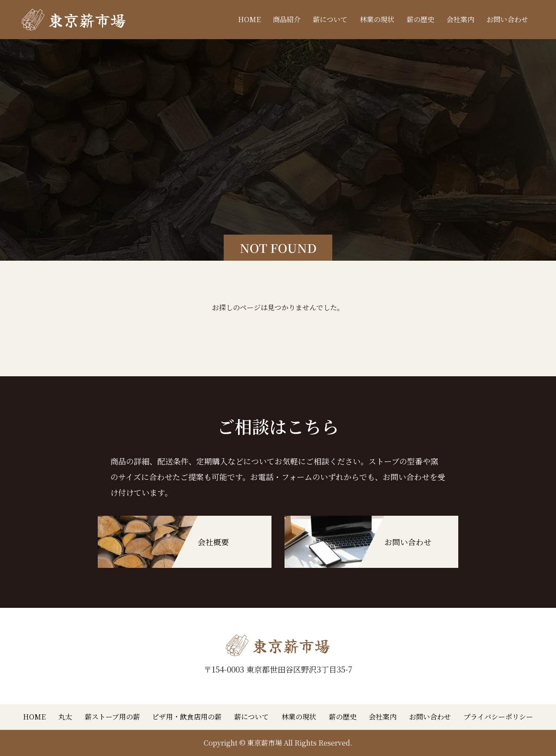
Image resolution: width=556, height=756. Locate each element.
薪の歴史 (420, 19)
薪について (330, 19)
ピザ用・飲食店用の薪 (187, 717)
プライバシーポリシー (498, 717)
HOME (249, 19)
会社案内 (460, 19)
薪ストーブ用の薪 (112, 717)
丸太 (65, 717)
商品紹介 (287, 19)
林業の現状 (377, 19)
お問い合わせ (507, 19)
